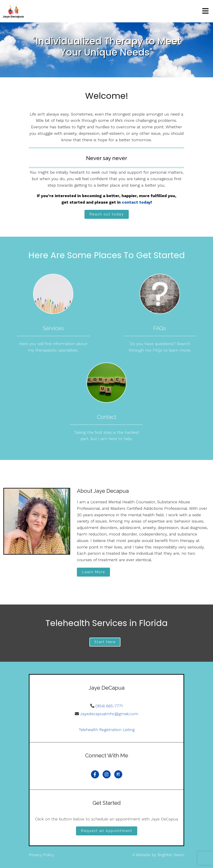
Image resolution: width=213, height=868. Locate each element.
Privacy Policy (41, 855)
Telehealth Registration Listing (107, 730)
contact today (136, 202)
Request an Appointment (107, 831)
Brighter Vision (171, 855)
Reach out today (107, 214)
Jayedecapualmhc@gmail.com (109, 714)
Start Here (105, 642)
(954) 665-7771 (109, 706)
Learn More (93, 572)
